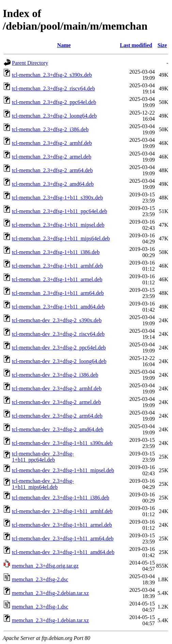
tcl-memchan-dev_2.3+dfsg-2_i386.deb (55, 375)
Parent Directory (30, 63)
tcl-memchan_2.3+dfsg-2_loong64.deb (54, 116)
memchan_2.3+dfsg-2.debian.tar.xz (50, 593)
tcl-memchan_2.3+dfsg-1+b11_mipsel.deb (58, 225)
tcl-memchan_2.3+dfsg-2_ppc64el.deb (54, 102)
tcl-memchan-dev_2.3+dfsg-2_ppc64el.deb (59, 348)
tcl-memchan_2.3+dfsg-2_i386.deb (50, 129)
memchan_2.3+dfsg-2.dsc (40, 579)
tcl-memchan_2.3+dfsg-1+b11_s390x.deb (57, 198)
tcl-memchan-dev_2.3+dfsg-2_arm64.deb (57, 416)
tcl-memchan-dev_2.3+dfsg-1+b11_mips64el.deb (43, 484)
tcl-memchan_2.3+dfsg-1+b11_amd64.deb (58, 307)
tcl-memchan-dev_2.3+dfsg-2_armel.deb (56, 402)
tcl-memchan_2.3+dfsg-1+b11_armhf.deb (57, 266)
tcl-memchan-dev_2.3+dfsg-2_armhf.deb (57, 388)
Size (162, 45)
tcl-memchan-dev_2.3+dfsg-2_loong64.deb (59, 361)
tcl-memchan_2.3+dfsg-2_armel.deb (52, 157)
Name (64, 45)
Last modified (136, 45)
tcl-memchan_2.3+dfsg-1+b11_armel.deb (57, 279)
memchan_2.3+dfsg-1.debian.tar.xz (50, 620)
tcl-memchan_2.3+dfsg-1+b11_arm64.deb (58, 293)
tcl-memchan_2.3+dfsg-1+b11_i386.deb (56, 252)
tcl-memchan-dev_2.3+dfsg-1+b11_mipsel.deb (63, 470)
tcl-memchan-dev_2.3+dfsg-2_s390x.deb (57, 320)
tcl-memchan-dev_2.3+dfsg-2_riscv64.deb (58, 334)
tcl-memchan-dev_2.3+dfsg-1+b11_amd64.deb (63, 552)
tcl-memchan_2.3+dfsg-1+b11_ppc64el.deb (60, 211)
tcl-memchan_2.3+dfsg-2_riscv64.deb (53, 88)
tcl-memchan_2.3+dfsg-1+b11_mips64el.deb (61, 238)
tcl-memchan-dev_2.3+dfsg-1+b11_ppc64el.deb (43, 457)
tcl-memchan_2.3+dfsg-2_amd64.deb (53, 184)
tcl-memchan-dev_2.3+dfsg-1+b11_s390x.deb (62, 443)
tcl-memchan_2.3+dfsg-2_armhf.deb (52, 143)
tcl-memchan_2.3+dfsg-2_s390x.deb (52, 75)
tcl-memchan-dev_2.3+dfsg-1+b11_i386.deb (61, 498)
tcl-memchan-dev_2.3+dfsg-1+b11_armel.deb (62, 525)
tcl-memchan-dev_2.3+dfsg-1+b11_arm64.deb (63, 538)
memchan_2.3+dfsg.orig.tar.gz (45, 566)
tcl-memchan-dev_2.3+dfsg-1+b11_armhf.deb (62, 511)
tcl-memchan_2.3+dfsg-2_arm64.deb (52, 170)
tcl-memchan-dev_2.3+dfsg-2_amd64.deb (58, 429)
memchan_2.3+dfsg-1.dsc (40, 607)
